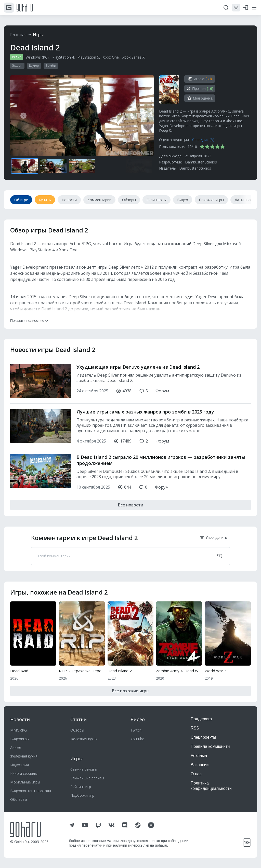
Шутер (34, 66)
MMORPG (18, 730)
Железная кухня (24, 756)
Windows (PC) (37, 57)
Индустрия (19, 765)
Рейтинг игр (81, 787)
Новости (20, 719)
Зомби (51, 66)
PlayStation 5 (88, 57)
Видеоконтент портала (31, 791)
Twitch (136, 730)
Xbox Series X (133, 57)
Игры (38, 35)
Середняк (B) (203, 140)
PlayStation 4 (63, 57)
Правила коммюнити (210, 746)
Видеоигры (20, 739)
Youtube (137, 739)
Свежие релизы (84, 769)
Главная (18, 35)
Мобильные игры (25, 782)
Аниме (16, 747)
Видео (138, 719)
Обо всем (19, 799)
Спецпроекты (203, 737)
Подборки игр (82, 795)
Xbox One (111, 57)
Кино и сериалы (24, 773)
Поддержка (201, 719)
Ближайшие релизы (87, 778)
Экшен (17, 66)
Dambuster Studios (201, 162)
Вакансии (200, 765)
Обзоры (77, 730)
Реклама (199, 756)
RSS (195, 728)
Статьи (79, 719)
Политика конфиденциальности (211, 786)
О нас (196, 774)
